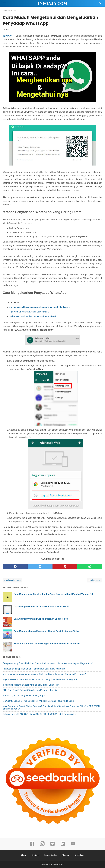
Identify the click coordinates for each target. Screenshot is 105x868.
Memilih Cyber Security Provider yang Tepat (24, 696)
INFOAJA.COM (53, 3)
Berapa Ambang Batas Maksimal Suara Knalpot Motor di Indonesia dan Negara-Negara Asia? (48, 663)
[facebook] (15, 567)
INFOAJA (12, 30)
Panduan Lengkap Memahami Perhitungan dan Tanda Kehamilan (34, 669)
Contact (35, 855)
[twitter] (40, 567)
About (24, 855)
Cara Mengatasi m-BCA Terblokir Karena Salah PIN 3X (42, 606)
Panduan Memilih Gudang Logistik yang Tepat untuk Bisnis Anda (40, 307)
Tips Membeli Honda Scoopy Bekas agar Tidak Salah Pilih (31, 685)
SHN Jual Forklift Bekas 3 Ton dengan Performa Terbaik (30, 690)
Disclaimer (79, 855)
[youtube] (73, 846)
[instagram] (42, 846)
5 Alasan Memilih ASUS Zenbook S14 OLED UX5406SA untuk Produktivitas (40, 714)
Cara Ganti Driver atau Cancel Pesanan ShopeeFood (41, 619)
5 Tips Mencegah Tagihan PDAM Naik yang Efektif (33, 316)
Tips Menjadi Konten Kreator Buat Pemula (29, 312)
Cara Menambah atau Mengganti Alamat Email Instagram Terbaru (47, 631)
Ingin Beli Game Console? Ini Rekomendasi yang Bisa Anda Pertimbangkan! (40, 679)
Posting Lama (94, 580)
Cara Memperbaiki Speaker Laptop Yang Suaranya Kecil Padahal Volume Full (54, 594)
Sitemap (66, 855)
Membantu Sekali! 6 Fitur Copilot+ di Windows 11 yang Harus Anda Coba (38, 701)
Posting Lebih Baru (12, 580)
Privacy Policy (50, 855)
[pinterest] (65, 567)
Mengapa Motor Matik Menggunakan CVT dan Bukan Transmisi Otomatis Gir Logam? (44, 674)
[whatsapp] (90, 567)
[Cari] (101, 4)
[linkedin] (63, 846)
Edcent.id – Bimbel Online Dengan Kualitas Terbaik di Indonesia (47, 644)
